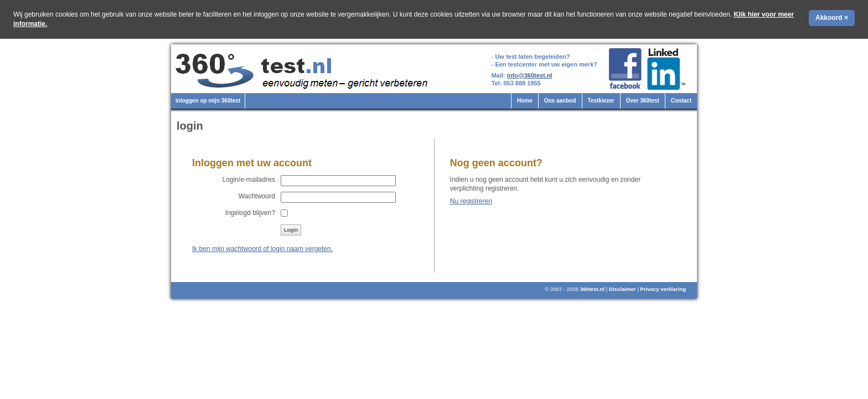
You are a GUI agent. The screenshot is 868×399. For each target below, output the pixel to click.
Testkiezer (601, 101)
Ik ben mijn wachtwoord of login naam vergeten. (262, 249)
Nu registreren (471, 201)
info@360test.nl (530, 75)
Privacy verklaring (663, 289)
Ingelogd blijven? (250, 213)
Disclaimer (622, 289)
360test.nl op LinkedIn (668, 69)
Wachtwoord (257, 196)
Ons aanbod (560, 101)
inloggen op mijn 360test (208, 101)
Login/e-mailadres (249, 180)
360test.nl (592, 289)
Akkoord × (832, 18)
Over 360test (643, 101)
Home (525, 101)
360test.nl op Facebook (625, 69)
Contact (681, 101)
